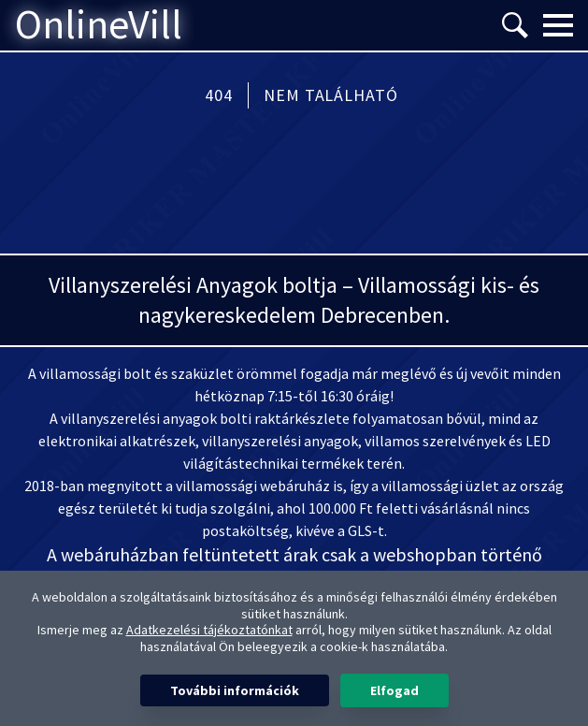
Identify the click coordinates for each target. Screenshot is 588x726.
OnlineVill (99, 25)
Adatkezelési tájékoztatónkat (209, 630)
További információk (235, 690)
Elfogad (394, 690)
